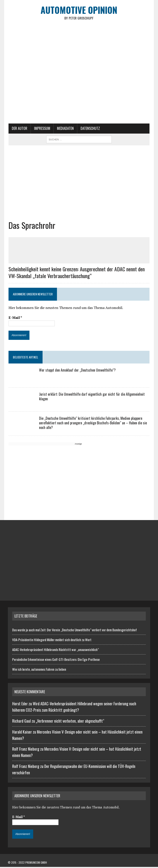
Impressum (41, 130)
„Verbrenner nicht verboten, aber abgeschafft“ (70, 722)
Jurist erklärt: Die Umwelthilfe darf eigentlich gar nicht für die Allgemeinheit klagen (91, 398)
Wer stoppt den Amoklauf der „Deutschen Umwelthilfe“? (77, 371)
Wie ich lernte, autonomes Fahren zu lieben (39, 670)
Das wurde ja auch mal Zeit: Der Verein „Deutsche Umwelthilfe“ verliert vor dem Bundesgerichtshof (75, 631)
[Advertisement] (79, 184)
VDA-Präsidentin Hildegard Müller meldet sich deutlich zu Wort (52, 641)
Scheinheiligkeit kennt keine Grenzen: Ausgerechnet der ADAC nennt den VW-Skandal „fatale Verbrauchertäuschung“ (76, 274)
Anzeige (78, 445)
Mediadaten (65, 130)
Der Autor (19, 130)
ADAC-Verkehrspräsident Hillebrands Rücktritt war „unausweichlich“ (56, 651)
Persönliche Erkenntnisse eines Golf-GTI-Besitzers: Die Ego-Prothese (56, 660)
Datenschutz (90, 130)
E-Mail (15, 319)
